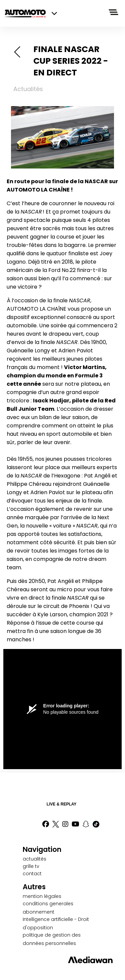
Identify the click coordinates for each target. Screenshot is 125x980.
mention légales (42, 896)
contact (32, 874)
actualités (34, 859)
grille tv (31, 866)
